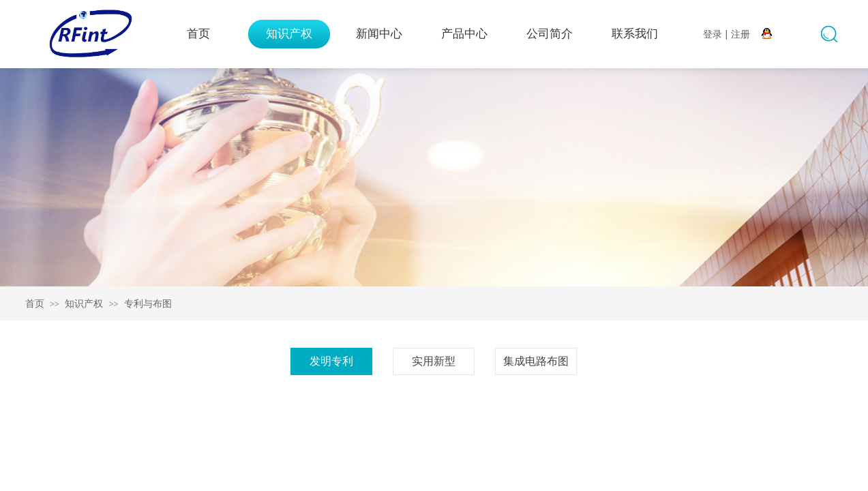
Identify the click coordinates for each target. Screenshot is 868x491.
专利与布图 (148, 303)
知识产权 (289, 34)
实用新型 (434, 361)
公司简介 (550, 34)
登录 (713, 34)
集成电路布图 (536, 361)
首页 (198, 34)
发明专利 (331, 361)
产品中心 (464, 34)
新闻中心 (379, 34)
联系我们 (635, 34)
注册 (740, 34)
